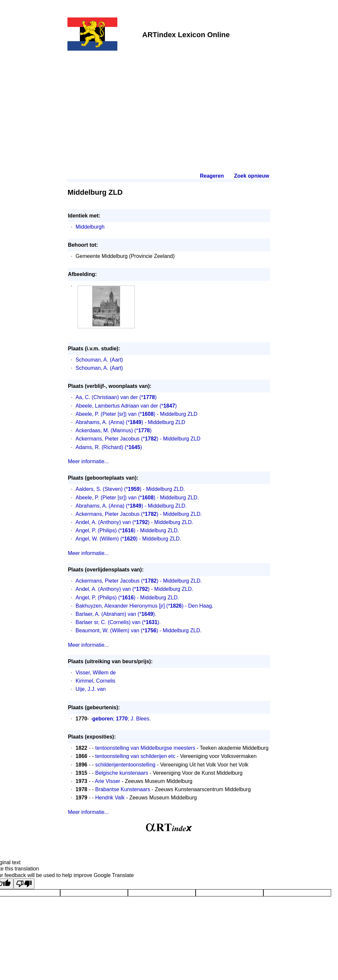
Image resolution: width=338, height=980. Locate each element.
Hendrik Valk (110, 798)
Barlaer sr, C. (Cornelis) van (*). (118, 622)
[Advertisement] (169, 103)
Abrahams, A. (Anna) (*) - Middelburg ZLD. (131, 506)
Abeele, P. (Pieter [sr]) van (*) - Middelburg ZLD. (137, 498)
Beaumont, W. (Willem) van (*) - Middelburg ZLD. (139, 630)
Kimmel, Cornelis (96, 681)
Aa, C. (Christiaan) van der (107, 397)
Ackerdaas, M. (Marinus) (104, 430)
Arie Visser (108, 781)
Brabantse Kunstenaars (122, 789)
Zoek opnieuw (252, 176)
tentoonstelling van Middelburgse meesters (145, 748)
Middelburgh (90, 227)
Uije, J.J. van (91, 689)
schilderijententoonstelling (125, 765)
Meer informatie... (88, 461)
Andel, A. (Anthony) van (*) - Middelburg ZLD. (134, 522)
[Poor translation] (24, 884)
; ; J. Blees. (122, 719)
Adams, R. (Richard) (99, 447)
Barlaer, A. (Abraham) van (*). (116, 614)
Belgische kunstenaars (121, 773)
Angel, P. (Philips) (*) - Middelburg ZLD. (127, 530)
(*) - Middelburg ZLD (168, 414)
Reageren (212, 176)
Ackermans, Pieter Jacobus (108, 439)
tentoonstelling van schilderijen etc (135, 756)
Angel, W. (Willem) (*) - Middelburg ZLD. (128, 539)
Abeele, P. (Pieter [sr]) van (106, 414)
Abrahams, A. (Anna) (100, 422)
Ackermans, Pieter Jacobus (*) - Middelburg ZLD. (139, 514)
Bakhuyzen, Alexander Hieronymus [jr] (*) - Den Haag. (145, 606)
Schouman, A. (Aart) (99, 360)
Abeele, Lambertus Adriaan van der (117, 406)
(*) (148, 397)
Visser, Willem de (96, 673)
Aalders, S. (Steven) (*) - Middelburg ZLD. (130, 489)
